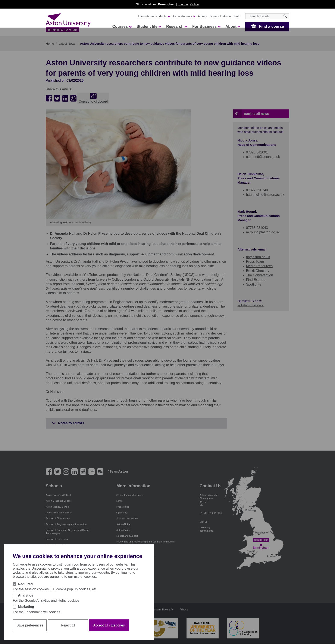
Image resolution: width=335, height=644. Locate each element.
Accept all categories (109, 625)
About (233, 27)
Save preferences (30, 625)
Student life (149, 27)
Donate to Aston (220, 16)
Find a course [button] (271, 27)
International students (154, 16)
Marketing (26, 607)
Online (195, 4)
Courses (122, 27)
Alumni (202, 16)
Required (25, 584)
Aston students (184, 16)
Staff (236, 16)
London (183, 4)
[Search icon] (285, 16)
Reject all (68, 625)
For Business (206, 27)
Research (177, 27)
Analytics (26, 595)
